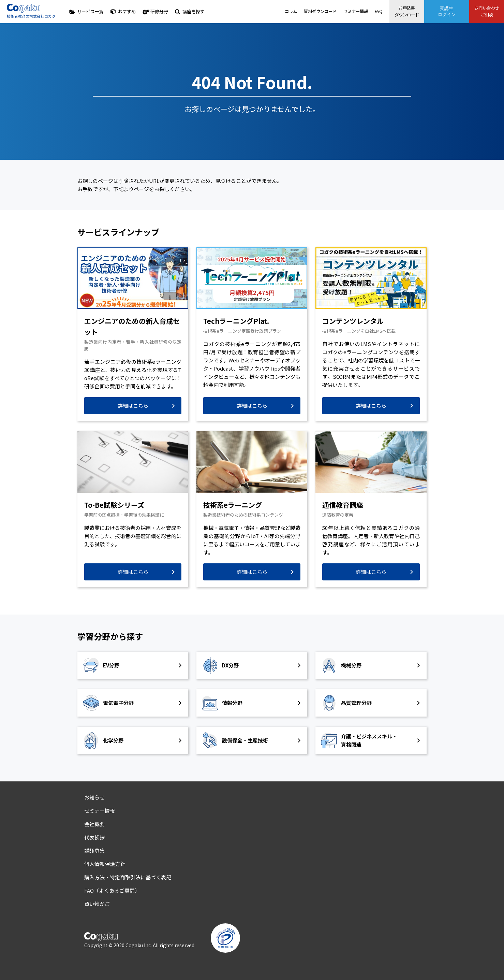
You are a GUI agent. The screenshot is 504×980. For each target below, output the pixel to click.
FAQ (358, 11)
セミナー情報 (334, 11)
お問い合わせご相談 (481, 11)
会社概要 (94, 824)
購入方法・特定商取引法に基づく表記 (128, 877)
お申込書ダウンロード (391, 11)
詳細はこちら (133, 406)
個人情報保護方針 (105, 864)
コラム (265, 11)
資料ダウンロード (296, 11)
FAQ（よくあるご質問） (112, 890)
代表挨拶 (94, 837)
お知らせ (94, 797)
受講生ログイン (436, 11)
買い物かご (97, 904)
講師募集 (94, 851)
